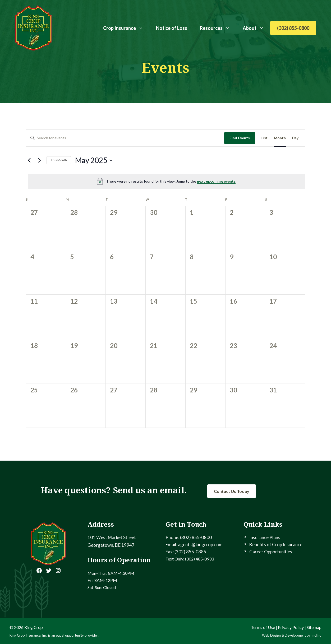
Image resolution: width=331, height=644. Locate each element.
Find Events (240, 138)
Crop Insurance (126, 28)
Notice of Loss (172, 28)
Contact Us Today (232, 491)
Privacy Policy (291, 627)
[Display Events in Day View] (295, 138)
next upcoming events (216, 181)
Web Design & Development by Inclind (292, 635)
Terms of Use (263, 627)
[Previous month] (29, 160)
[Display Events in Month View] (280, 138)
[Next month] (39, 160)
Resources (218, 28)
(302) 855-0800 (293, 28)
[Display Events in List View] (265, 138)
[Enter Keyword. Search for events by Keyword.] (125, 138)
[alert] (167, 181)
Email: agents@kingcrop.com (194, 545)
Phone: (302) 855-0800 (189, 537)
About (256, 28)
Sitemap (314, 627)
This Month (59, 160)
